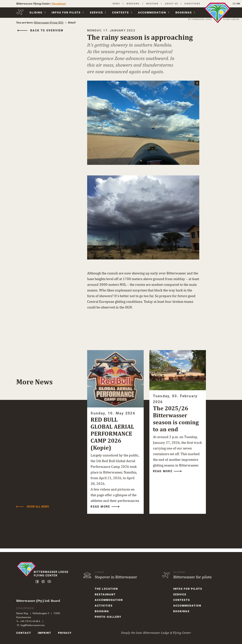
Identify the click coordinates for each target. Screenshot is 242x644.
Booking (102, 611)
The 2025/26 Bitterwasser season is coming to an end (176, 416)
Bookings (184, 13)
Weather (151, 4)
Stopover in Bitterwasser (116, 577)
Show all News (39, 510)
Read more (101, 510)
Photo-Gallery (108, 617)
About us (170, 4)
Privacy (66, 633)
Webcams (132, 4)
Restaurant (106, 594)
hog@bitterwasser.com (34, 625)
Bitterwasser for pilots (192, 577)
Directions (191, 4)
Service (97, 13)
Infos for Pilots (67, 13)
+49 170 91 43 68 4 (31, 621)
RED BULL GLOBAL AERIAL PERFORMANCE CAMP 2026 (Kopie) (113, 431)
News (115, 4)
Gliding (37, 13)
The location (107, 589)
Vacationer (60, 4)
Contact (24, 633)
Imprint (45, 633)
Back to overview (48, 31)
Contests (121, 13)
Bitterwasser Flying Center (34, 4)
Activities (104, 606)
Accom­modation (153, 13)
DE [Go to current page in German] (234, 4)
